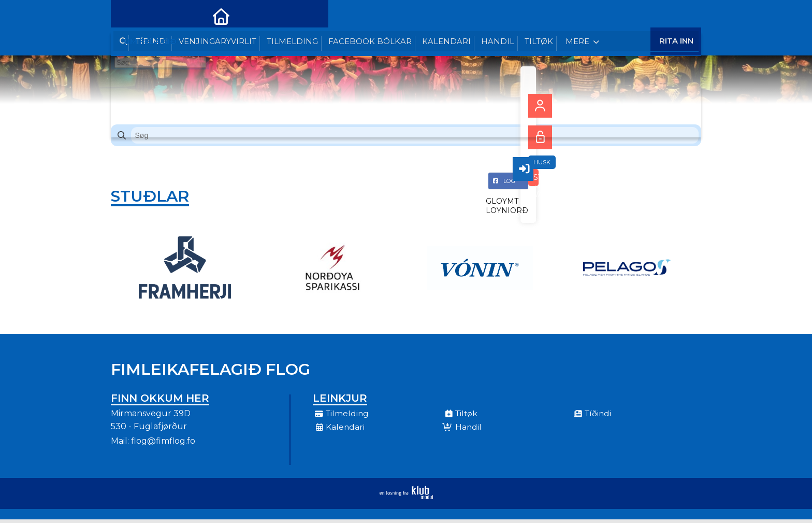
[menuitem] (126, 16)
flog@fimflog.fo (163, 444)
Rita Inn (676, 15)
